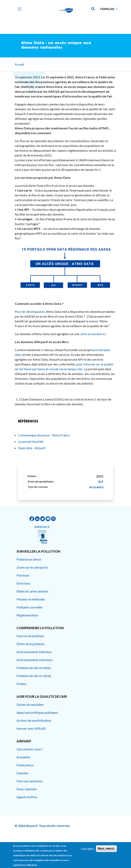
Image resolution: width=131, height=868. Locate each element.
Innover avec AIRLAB (31, 728)
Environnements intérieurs (34, 652)
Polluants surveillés (30, 607)
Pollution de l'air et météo (34, 668)
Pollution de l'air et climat (34, 676)
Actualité (96, 487)
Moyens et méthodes (31, 599)
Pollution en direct (29, 559)
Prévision (23, 575)
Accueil (19, 64)
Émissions (23, 583)
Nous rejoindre (27, 789)
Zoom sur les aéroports (32, 567)
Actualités (23, 757)
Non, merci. (106, 850)
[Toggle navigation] (19, 9)
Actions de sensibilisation (34, 720)
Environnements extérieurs (35, 660)
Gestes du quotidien (30, 704)
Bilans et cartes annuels (32, 591)
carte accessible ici (93, 334)
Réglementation (27, 615)
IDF (101, 482)
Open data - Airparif (32, 448)
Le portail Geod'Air (31, 441)
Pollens (22, 684)
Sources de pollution (30, 636)
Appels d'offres (27, 797)
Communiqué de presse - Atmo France (44, 435)
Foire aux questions (30, 781)
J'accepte (87, 850)
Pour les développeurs (30, 311)
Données (22, 773)
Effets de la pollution (31, 644)
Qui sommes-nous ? (30, 749)
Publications (25, 765)
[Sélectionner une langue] (110, 9)
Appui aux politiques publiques (37, 712)
